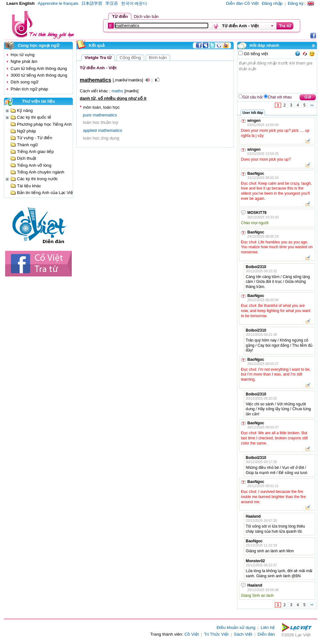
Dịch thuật (27, 158)
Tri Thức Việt (216, 634)
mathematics (105, 115)
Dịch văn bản (146, 17)
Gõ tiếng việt (255, 54)
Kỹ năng (25, 110)
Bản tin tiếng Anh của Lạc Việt (46, 193)
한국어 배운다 (134, 3)
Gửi (308, 97)
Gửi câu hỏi (252, 97)
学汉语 (112, 3)
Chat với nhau (280, 97)
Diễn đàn (266, 634)
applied (90, 130)
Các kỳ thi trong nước (37, 179)
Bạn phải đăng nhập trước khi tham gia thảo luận (277, 76)
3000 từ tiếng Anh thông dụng (39, 75)
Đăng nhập (272, 3)
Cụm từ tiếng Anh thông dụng (39, 68)
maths (117, 91)
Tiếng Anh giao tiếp (35, 152)
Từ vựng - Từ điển (35, 138)
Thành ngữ (27, 145)
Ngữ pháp (26, 131)
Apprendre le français (58, 3)
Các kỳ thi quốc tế (34, 117)
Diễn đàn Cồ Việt (242, 3)
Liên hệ (268, 627)
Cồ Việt (192, 634)
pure (87, 115)
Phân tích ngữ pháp (29, 89)
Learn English (21, 3)
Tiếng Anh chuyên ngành (41, 172)
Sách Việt (243, 634)
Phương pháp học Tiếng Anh (44, 124)
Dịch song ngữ (25, 82)
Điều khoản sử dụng (236, 627)
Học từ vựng (23, 55)
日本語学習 (92, 3)
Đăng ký (296, 3)
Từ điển (120, 17)
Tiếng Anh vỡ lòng (34, 165)
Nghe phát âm (24, 61)
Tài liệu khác (29, 186)
